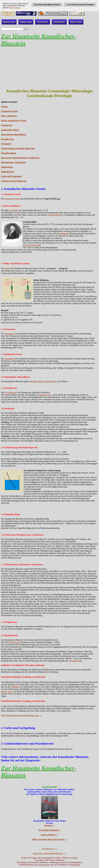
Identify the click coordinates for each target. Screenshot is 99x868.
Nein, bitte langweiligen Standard (47, 5)
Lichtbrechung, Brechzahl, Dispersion (18, 148)
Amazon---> (50, 825)
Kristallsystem (7, 139)
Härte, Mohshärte (9, 116)
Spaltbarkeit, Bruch (10, 130)
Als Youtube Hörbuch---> (50, 830)
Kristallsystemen (44, 395)
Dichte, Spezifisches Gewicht (14, 121)
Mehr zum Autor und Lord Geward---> (50, 839)
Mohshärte (15, 210)
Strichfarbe (6, 144)
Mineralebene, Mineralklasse (45, 381)
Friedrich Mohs (54, 215)
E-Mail (75, 858)
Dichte (7, 269)
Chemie (4, 107)
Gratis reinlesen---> (50, 835)
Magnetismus (7, 167)
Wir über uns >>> (50, 849)
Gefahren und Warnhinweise (14, 181)
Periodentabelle (75, 661)
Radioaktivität (7, 172)
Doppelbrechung (8, 153)
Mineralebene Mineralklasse (14, 134)
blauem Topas (7, 691)
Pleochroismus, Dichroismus (14, 162)
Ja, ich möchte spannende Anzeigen (80, 5)
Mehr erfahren (15, 8)
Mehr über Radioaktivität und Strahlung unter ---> (22, 715)
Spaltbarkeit (10, 359)
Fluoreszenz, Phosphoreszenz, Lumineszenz (20, 158)
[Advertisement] (50, 68)
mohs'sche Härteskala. (32, 245)
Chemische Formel (9, 111)
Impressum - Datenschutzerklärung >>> (50, 853)
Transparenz (7, 125)
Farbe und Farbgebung (11, 176)
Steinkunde (64, 234)
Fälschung (15, 687)
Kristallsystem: (11, 392)
